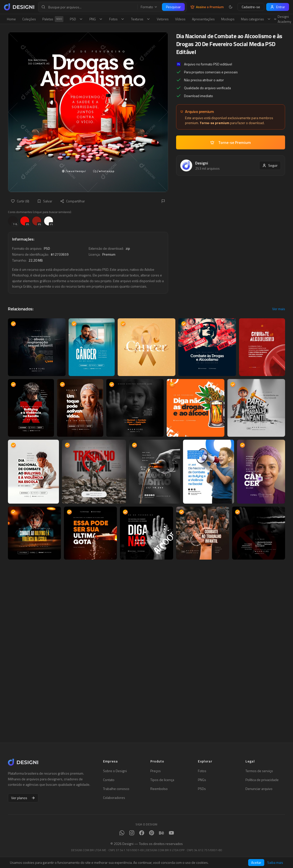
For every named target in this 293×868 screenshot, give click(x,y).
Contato (109, 780)
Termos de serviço (259, 771)
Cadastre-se (251, 7)
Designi (202, 163)
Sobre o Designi (115, 771)
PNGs (202, 780)
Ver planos (23, 798)
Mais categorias (256, 19)
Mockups (228, 19)
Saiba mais (275, 863)
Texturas (141, 19)
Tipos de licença (162, 780)
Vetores (163, 19)
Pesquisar (173, 7)
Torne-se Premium (231, 142)
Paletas (53, 19)
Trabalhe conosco (116, 789)
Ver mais (279, 309)
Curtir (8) (20, 201)
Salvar (45, 201)
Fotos (117, 19)
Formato (149, 7)
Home (11, 19)
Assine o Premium (207, 7)
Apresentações (203, 19)
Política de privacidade (262, 780)
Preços (156, 771)
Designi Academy (283, 19)
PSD (76, 19)
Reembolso (159, 789)
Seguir (270, 165)
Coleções (29, 19)
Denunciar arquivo (259, 789)
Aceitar (256, 862)
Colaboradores (114, 798)
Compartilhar (73, 201)
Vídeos (180, 19)
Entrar (278, 7)
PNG (96, 19)
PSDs (202, 789)
